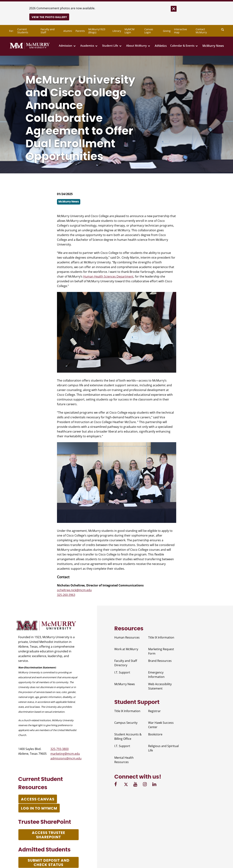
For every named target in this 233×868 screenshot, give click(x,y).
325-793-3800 (60, 749)
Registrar (154, 711)
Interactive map (180, 31)
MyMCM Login (130, 31)
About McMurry (136, 46)
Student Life (110, 46)
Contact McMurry (201, 31)
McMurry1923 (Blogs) (97, 31)
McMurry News (213, 46)
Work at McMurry (126, 649)
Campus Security (126, 723)
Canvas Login (149, 31)
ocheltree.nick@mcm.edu (74, 590)
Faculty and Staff (48, 31)
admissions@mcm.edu (66, 758)
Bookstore (155, 734)
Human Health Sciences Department (108, 276)
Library (117, 31)
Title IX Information (161, 637)
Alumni (68, 31)
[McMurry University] (30, 48)
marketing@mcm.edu (65, 754)
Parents (80, 31)
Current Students (23, 31)
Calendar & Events (182, 46)
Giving (167, 31)
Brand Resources (160, 661)
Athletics (161, 46)
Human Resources (127, 637)
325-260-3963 (66, 595)
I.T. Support (122, 672)
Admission (66, 46)
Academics (87, 46)
